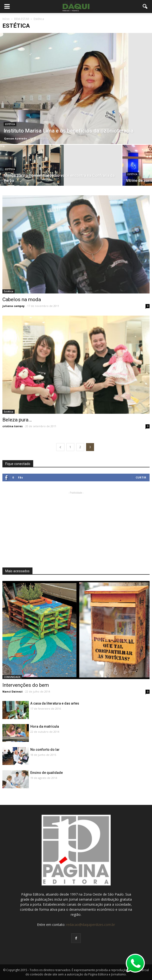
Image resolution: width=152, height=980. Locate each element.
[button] (145, 6)
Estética (10, 124)
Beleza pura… (17, 420)
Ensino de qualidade (47, 773)
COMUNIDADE (12, 677)
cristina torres (13, 426)
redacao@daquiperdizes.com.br (91, 925)
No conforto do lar (45, 750)
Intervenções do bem (26, 685)
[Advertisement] (76, 525)
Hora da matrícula (45, 726)
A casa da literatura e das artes (55, 703)
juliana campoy (13, 306)
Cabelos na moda (22, 299)
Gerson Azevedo (16, 138)
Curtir (141, 477)
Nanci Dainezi (13, 691)
